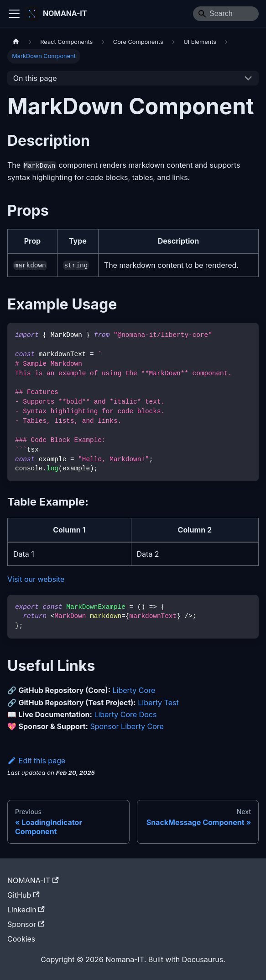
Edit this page (36, 761)
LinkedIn (26, 910)
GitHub (23, 895)
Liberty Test (158, 703)
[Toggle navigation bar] (14, 14)
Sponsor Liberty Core (127, 726)
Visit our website (36, 579)
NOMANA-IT (33, 880)
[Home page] (16, 42)
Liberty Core (134, 690)
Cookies (21, 939)
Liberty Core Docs (125, 714)
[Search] (226, 14)
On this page (35, 78)
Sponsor (26, 924)
